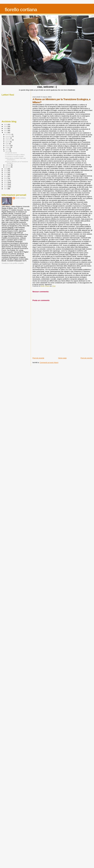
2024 (6, 126)
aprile (7, 149)
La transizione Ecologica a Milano (15, 155)
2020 (6, 169)
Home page (62, 358)
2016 (6, 177)
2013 (6, 183)
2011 (6, 187)
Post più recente (38, 358)
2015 (6, 179)
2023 (6, 128)
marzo (8, 151)
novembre (9, 136)
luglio (7, 144)
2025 (6, 124)
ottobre (8, 138)
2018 (6, 173)
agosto (8, 142)
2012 (6, 185)
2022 (6, 130)
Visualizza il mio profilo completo (13, 263)
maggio (8, 147)
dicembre (9, 134)
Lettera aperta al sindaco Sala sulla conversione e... (15, 159)
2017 (6, 175)
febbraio (8, 165)
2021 (6, 132)
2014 (6, 181)
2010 (6, 189)
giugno (8, 145)
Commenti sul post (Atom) (49, 362)
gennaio (8, 167)
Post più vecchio (86, 358)
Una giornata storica (11, 153)
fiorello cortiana (21, 10)
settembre (9, 140)
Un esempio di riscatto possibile (14, 156)
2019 (6, 171)
